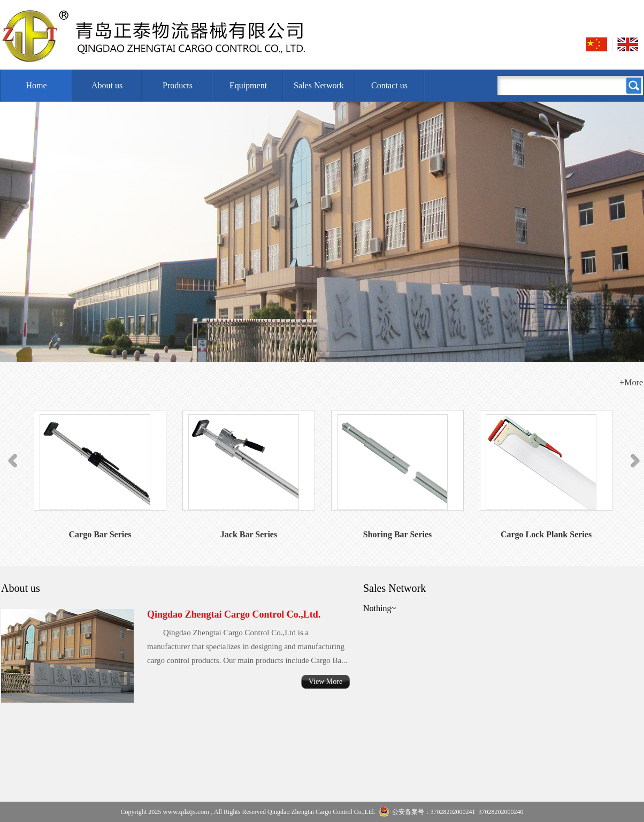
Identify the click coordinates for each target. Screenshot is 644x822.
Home (36, 85)
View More (325, 682)
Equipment (248, 85)
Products (178, 85)
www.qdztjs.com (186, 812)
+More (631, 382)
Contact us (389, 85)
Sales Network (319, 85)
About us (107, 85)
